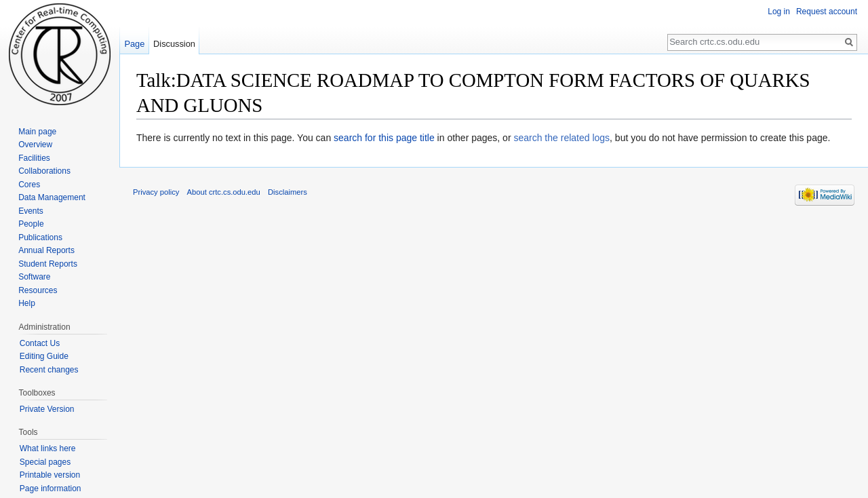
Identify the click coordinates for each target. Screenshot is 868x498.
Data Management (52, 197)
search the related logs (561, 138)
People (31, 224)
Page (134, 44)
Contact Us (40, 343)
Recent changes (49, 370)
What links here (48, 448)
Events (31, 211)
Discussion (174, 44)
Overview (35, 145)
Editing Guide (44, 356)
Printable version (50, 475)
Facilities (34, 158)
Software (34, 277)
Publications (40, 237)
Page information (51, 489)
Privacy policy (156, 192)
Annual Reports (46, 250)
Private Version (47, 409)
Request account (827, 12)
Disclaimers (288, 192)
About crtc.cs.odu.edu (224, 192)
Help (27, 303)
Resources (38, 290)
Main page (37, 132)
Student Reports (48, 264)
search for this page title (384, 138)
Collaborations (44, 171)
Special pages (45, 462)
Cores (29, 185)
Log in (779, 12)
